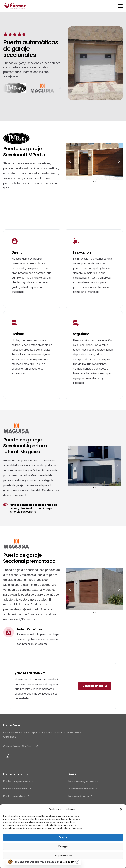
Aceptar (63, 837)
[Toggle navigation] (120, 6)
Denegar (63, 846)
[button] (121, 809)
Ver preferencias (63, 855)
